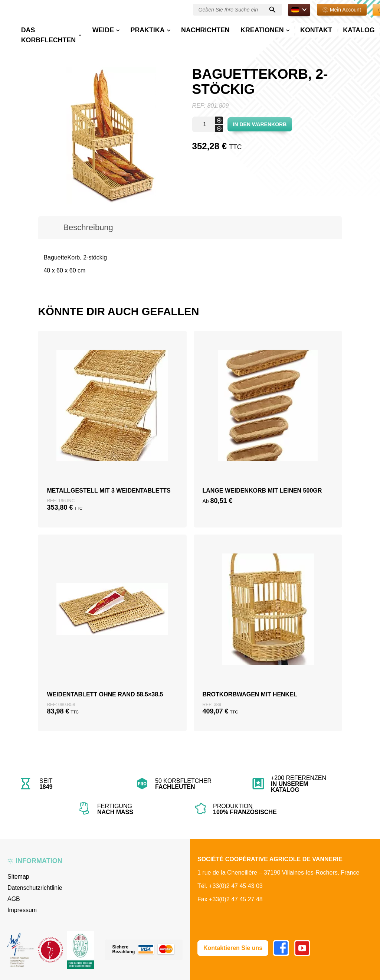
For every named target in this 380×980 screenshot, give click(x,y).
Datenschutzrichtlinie (35, 888)
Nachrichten (211, 28)
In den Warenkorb (260, 124)
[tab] (88, 228)
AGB (14, 899)
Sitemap (18, 877)
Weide (132, 28)
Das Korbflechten (89, 32)
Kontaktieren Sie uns (233, 948)
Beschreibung (88, 227)
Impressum (22, 910)
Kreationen (253, 28)
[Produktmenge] (208, 124)
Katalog (327, 28)
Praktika (166, 28)
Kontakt (295, 28)
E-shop (354, 32)
